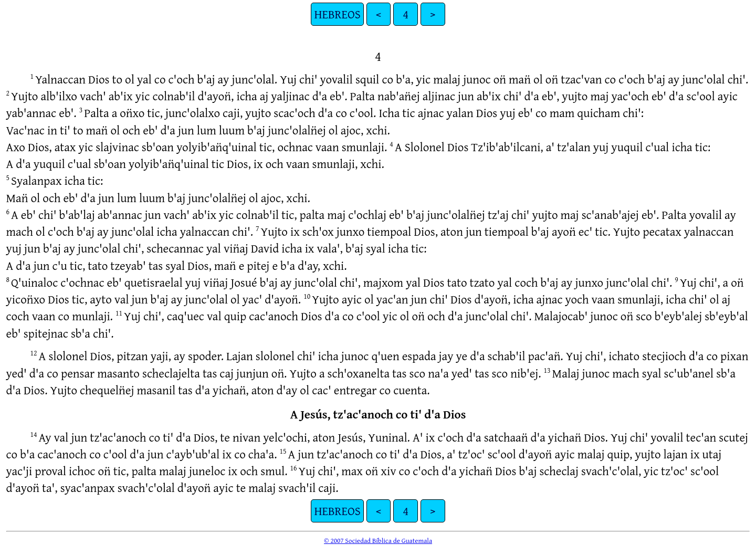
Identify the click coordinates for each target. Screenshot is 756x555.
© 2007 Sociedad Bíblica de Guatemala (378, 540)
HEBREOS (337, 14)
